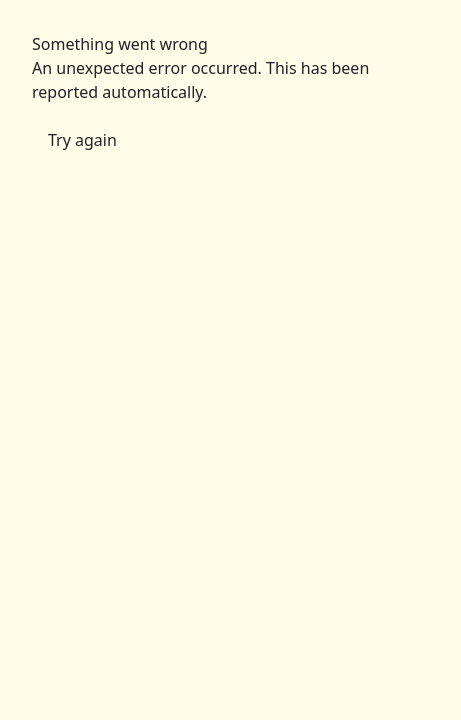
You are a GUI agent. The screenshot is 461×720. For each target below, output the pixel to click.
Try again (82, 140)
